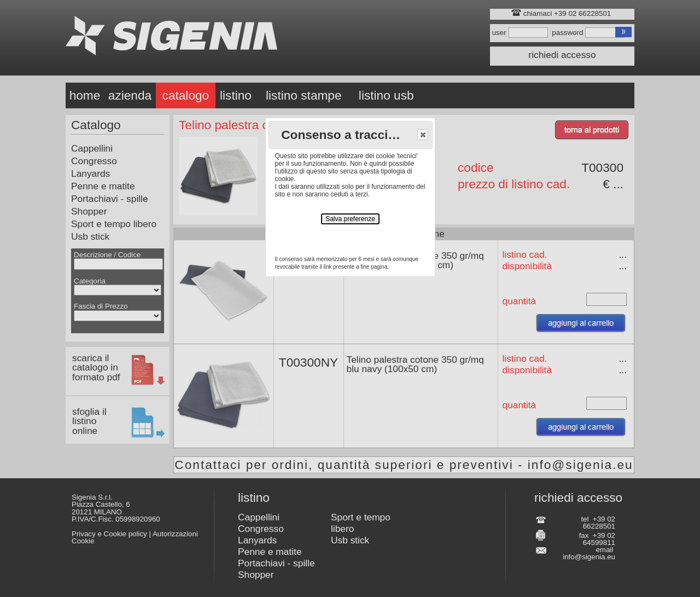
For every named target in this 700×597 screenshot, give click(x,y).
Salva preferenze (350, 219)
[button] (423, 135)
